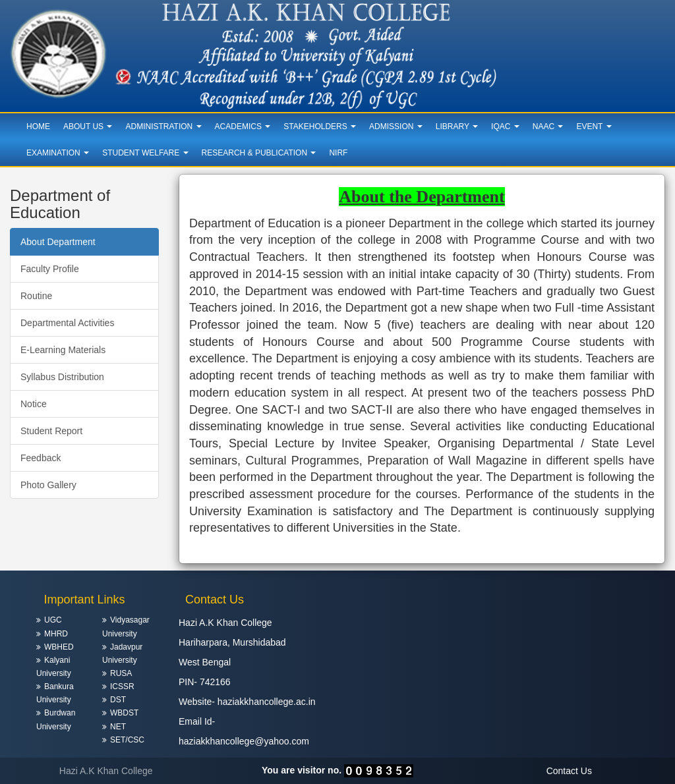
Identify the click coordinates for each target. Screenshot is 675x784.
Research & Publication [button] (259, 153)
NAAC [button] (548, 126)
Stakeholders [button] (320, 126)
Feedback (41, 458)
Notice (34, 404)
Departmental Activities (67, 323)
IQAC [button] (505, 126)
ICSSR (122, 686)
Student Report (51, 431)
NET (118, 727)
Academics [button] (243, 126)
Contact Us (569, 771)
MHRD (56, 634)
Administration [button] (163, 126)
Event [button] (594, 126)
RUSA (121, 673)
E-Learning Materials (63, 350)
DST (118, 700)
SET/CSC (127, 740)
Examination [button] (58, 153)
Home (38, 126)
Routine (36, 296)
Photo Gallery (48, 485)
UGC (53, 620)
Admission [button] (396, 126)
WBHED (59, 647)
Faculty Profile (50, 269)
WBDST (124, 713)
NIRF (338, 153)
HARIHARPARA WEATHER (591, 630)
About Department (58, 242)
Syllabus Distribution (62, 377)
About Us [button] (88, 126)
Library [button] (457, 126)
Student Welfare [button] (145, 153)
